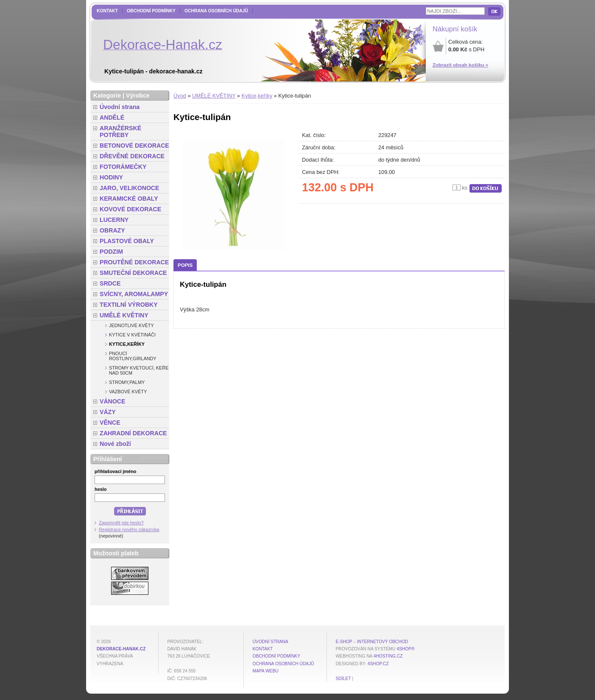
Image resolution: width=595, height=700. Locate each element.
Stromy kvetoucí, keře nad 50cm (139, 370)
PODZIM (111, 252)
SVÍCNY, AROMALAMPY (134, 294)
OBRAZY (112, 230)
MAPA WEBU (265, 671)
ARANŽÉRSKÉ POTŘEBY (120, 132)
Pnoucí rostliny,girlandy (133, 356)
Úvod (180, 96)
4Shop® (405, 649)
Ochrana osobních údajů (216, 11)
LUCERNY (114, 220)
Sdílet (343, 679)
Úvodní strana (120, 107)
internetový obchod (383, 642)
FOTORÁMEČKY (123, 167)
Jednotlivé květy (131, 325)
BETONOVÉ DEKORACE (134, 146)
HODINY (111, 177)
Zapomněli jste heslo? (121, 523)
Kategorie (107, 95)
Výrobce (138, 95)
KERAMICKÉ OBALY (129, 199)
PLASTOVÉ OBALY (127, 241)
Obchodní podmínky (151, 11)
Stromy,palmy (127, 382)
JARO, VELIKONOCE (130, 188)
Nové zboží (115, 444)
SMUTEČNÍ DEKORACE (133, 273)
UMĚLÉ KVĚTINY (214, 96)
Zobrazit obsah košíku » (460, 65)
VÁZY (108, 412)
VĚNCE (110, 423)
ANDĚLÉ (112, 118)
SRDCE (110, 283)
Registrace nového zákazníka (129, 529)
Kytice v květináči (132, 335)
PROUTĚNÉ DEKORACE (134, 262)
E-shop (344, 642)
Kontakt (107, 11)
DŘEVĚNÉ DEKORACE (132, 156)
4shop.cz (378, 664)
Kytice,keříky (257, 96)
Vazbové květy (128, 392)
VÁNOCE (112, 401)
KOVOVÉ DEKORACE (130, 209)
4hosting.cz (388, 656)
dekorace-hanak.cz (121, 649)
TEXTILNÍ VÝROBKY (129, 305)
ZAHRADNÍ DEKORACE (133, 433)
